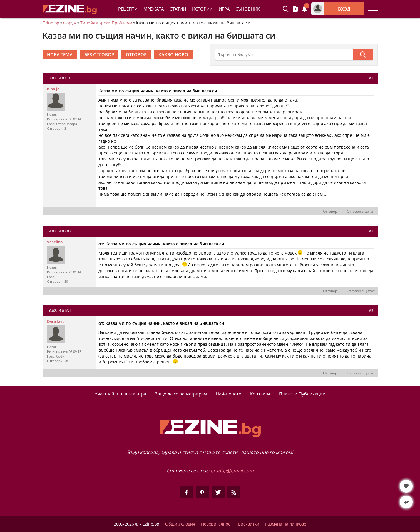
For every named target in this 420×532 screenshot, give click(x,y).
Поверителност (217, 524)
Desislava (56, 321)
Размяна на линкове (286, 524)
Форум (70, 23)
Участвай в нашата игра (120, 394)
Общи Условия (180, 524)
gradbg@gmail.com (232, 471)
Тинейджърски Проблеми (106, 23)
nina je (53, 89)
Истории (202, 9)
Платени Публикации (302, 394)
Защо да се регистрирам (181, 394)
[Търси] (363, 54)
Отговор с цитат (361, 212)
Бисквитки (249, 524)
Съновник (248, 9)
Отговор (330, 212)
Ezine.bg (51, 23)
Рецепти (128, 9)
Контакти (260, 394)
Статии (178, 9)
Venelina (55, 242)
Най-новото (229, 394)
